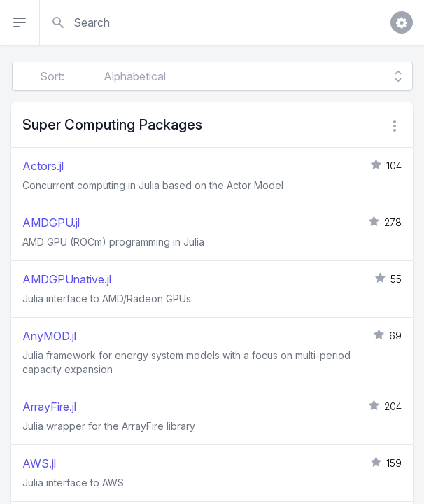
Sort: (52, 76)
